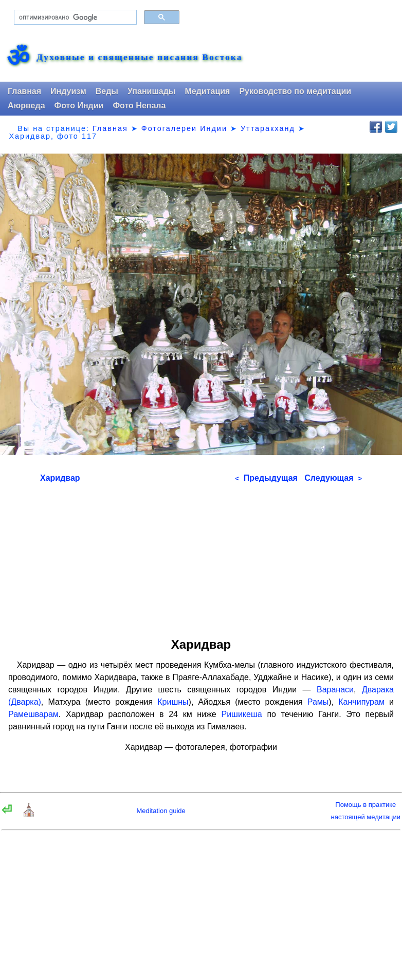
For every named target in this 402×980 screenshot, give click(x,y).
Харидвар (60, 478)
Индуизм (68, 91)
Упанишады (151, 91)
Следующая (333, 478)
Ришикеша (241, 714)
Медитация (207, 91)
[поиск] (74, 17)
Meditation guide (161, 811)
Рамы (318, 702)
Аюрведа (26, 106)
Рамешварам (33, 714)
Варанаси (335, 690)
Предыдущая (266, 478)
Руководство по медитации (295, 91)
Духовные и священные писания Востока (139, 58)
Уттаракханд (268, 128)
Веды (107, 91)
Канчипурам (361, 702)
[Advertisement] (201, 557)
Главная (24, 91)
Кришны (173, 702)
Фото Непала (139, 106)
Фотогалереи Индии (184, 128)
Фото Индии (79, 106)
